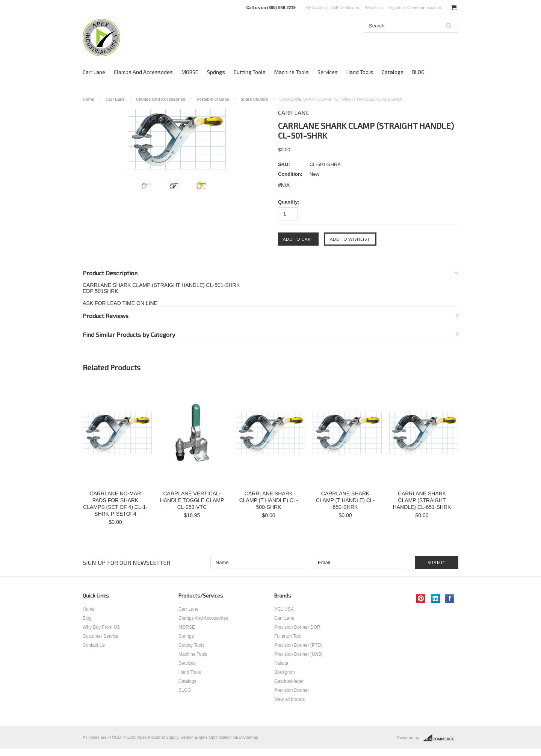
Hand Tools (360, 72)
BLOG (418, 72)
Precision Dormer (292, 690)
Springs (216, 72)
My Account (316, 8)
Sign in (395, 8)
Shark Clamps (254, 99)
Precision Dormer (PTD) (298, 645)
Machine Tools (292, 72)
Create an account (424, 8)
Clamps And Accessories (143, 72)
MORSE (190, 72)
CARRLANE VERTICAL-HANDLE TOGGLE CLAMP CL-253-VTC (192, 500)
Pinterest (421, 598)
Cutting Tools (250, 72)
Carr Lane (94, 72)
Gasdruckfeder (289, 681)
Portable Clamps (213, 99)
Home (88, 99)
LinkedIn (436, 598)
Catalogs (393, 72)
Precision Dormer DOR (297, 627)
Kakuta (281, 663)
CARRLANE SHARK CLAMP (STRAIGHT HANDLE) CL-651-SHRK (422, 500)
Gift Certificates (346, 8)
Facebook (450, 598)
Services (328, 72)
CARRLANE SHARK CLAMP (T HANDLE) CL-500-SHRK (269, 500)
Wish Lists (374, 8)
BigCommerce (441, 738)
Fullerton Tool (288, 636)
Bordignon (285, 672)
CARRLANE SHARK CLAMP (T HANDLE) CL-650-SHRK (345, 500)
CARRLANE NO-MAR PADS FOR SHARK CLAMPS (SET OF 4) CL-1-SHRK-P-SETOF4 (115, 504)
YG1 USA (284, 609)
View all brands (289, 699)
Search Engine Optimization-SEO (211, 737)
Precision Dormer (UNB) (298, 654)
